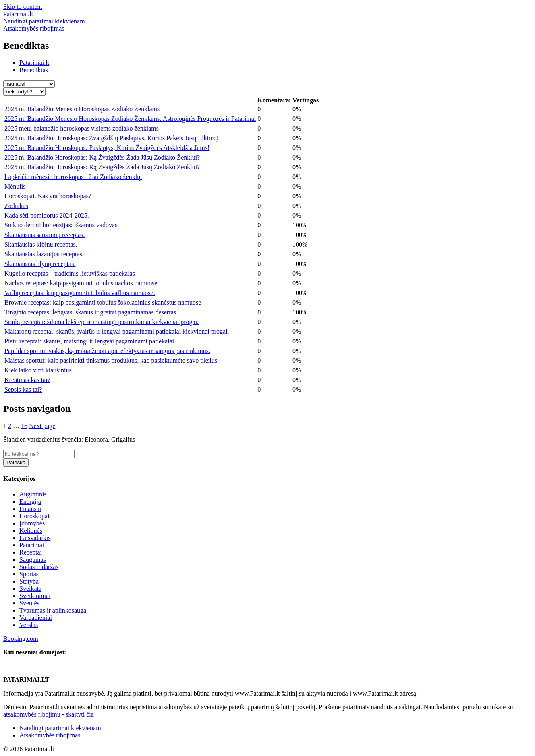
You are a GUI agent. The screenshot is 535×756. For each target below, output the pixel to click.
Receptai (31, 552)
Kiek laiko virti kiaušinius (38, 370)
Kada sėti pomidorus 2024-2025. (47, 215)
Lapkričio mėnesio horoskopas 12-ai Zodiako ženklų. (73, 177)
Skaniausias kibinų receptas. (41, 244)
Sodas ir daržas (39, 567)
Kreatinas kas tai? (27, 380)
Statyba (29, 581)
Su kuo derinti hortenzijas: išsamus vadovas (61, 225)
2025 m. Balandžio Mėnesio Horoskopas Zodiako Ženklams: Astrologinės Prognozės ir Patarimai (130, 119)
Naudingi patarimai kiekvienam (60, 728)
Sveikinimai (35, 596)
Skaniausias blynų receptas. (40, 264)
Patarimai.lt (34, 63)
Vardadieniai (36, 618)
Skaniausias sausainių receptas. (45, 235)
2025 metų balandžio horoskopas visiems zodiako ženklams (82, 128)
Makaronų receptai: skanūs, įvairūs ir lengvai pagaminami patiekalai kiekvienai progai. (117, 331)
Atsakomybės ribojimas (50, 735)
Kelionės (31, 531)
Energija (30, 502)
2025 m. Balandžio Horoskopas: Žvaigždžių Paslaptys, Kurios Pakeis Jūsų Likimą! (112, 138)
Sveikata (30, 589)
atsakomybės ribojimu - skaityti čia (49, 714)
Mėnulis (15, 186)
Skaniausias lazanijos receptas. (44, 254)
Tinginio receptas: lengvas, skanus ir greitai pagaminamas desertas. (91, 312)
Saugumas (33, 560)
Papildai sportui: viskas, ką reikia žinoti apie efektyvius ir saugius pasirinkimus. (107, 351)
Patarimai (32, 545)
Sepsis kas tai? (23, 389)
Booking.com (21, 639)
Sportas (29, 574)
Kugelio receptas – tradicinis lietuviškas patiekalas (70, 273)
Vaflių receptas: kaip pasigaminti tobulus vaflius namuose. (80, 293)
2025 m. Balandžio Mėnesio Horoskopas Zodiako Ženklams (82, 109)
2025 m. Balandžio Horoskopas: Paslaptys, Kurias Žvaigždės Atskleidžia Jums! (107, 148)
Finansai (30, 509)
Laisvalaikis (35, 538)
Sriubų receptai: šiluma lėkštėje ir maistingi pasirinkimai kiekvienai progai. (102, 322)
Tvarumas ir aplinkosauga (53, 610)
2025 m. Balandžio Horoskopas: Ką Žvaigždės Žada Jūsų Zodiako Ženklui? (102, 157)
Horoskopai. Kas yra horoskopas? (48, 196)
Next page (42, 426)
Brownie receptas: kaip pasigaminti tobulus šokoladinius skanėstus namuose (103, 302)
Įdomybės (32, 523)
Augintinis (33, 494)
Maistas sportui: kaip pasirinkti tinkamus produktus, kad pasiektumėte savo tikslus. (112, 360)
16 (24, 426)
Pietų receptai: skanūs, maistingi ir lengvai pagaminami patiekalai (89, 341)
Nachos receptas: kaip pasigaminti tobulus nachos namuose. (82, 283)
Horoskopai (34, 516)
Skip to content (23, 7)
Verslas (29, 625)
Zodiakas (16, 206)
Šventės (29, 603)
